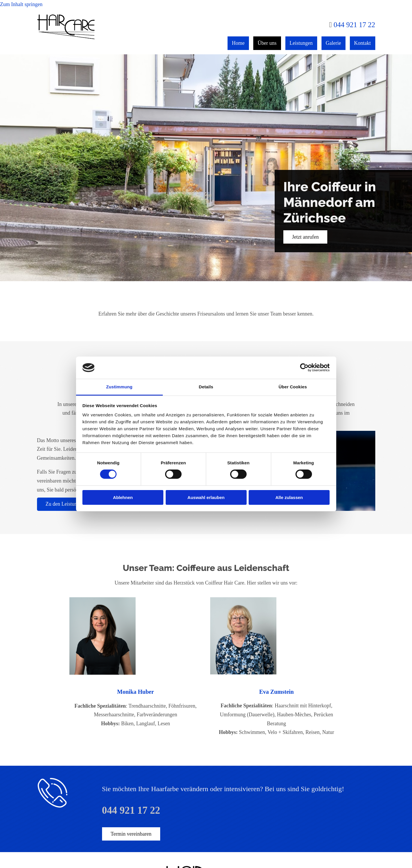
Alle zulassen (289, 497)
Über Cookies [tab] (293, 387)
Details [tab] (206, 387)
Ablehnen (123, 497)
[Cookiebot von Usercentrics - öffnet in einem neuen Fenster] (304, 368)
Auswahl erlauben (206, 497)
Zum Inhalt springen (21, 4)
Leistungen (301, 43)
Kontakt (363, 43)
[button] (305, 237)
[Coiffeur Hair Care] (66, 38)
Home (238, 43)
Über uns (267, 43)
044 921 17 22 (354, 25)
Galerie (334, 43)
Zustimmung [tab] (119, 387)
